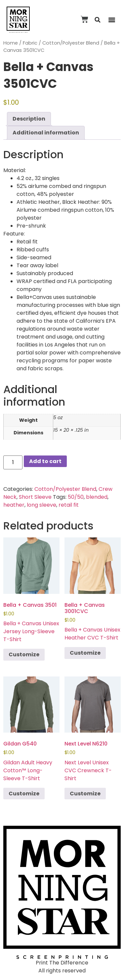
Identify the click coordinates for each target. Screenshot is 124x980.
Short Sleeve (35, 497)
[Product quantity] (13, 462)
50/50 (76, 497)
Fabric (30, 43)
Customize (24, 654)
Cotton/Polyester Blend (71, 43)
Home (11, 43)
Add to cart (45, 461)
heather (14, 505)
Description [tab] (29, 119)
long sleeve (41, 505)
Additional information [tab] (46, 133)
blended (97, 497)
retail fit (69, 505)
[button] (98, 20)
